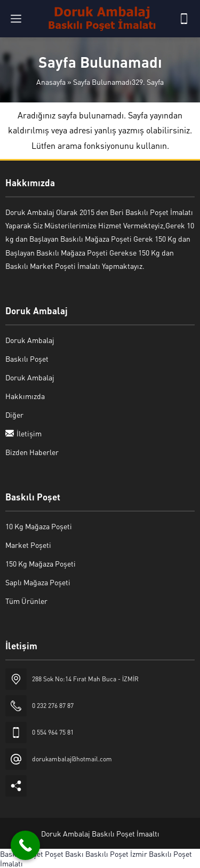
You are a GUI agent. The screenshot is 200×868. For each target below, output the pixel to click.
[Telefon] (184, 19)
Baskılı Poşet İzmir (116, 854)
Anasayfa (51, 82)
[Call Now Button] (25, 845)
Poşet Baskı (64, 854)
